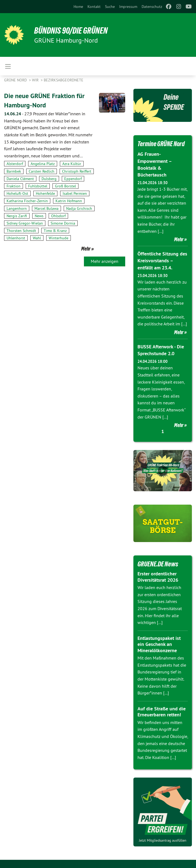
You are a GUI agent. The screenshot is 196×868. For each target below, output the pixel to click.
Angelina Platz (43, 164)
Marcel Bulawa (46, 208)
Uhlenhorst (16, 238)
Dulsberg (49, 178)
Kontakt (94, 7)
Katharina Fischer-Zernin (27, 201)
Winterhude (58, 238)
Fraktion (14, 186)
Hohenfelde (45, 193)
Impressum (128, 7)
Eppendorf (73, 178)
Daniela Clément (20, 178)
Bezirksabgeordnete (64, 80)
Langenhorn (17, 208)
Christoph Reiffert (77, 171)
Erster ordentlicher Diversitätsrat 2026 (158, 577)
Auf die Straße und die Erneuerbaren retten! (162, 712)
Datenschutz (152, 7)
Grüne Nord (16, 80)
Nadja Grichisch (79, 208)
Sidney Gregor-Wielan (25, 223)
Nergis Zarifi (17, 216)
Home (78, 7)
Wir (36, 80)
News (39, 216)
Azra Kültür (72, 164)
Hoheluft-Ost (17, 193)
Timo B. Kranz (55, 230)
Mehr (86, 248)
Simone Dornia (63, 223)
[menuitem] (78, 7)
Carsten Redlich (42, 171)
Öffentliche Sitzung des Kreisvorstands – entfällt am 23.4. (162, 261)
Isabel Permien (75, 193)
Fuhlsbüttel (38, 186)
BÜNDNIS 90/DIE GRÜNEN (71, 31)
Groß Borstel (65, 186)
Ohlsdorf (58, 216)
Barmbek (14, 171)
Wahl (37, 238)
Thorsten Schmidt (21, 230)
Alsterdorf (15, 164)
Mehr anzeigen (105, 261)
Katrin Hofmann (69, 201)
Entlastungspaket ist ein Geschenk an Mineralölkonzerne (159, 644)
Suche (110, 7)
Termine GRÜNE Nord (162, 144)
